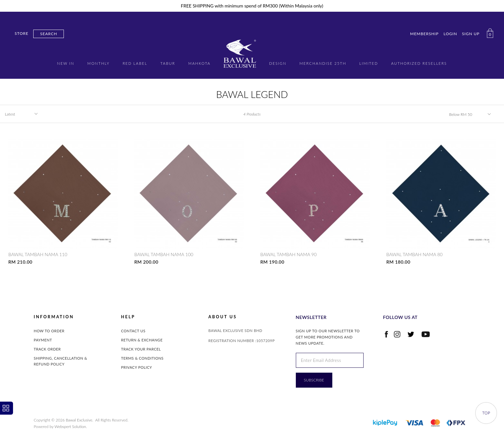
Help (128, 317)
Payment (43, 340)
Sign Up (471, 34)
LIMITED (369, 63)
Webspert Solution (70, 427)
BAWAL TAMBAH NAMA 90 (288, 254)
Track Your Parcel (141, 349)
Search (49, 34)
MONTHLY (98, 63)
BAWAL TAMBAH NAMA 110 (38, 254)
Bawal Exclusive (79, 420)
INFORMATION (54, 317)
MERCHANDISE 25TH (323, 63)
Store (22, 33)
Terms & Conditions (143, 358)
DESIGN (278, 63)
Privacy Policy (137, 367)
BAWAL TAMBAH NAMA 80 (415, 254)
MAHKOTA (200, 63)
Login (450, 34)
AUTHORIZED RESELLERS (419, 63)
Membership (425, 34)
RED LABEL (135, 63)
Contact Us (133, 331)
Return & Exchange (142, 340)
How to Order (49, 331)
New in (66, 63)
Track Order (47, 349)
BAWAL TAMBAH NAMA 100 (164, 254)
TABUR (168, 63)
